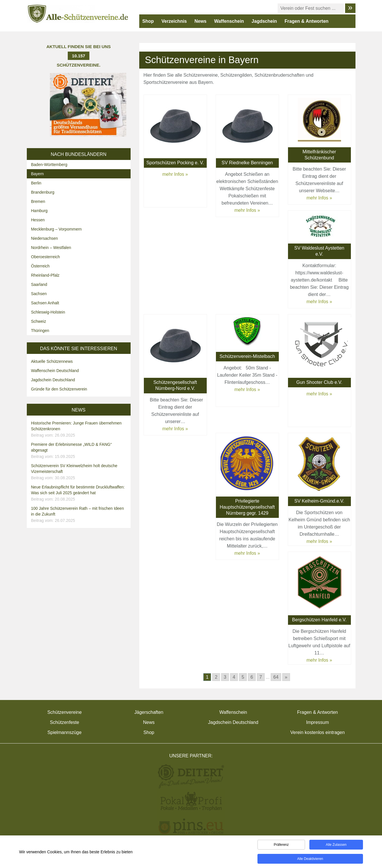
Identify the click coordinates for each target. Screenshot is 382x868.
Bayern (37, 174)
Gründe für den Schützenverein (59, 389)
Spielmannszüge (65, 732)
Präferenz (281, 846)
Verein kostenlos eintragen (318, 732)
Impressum (318, 722)
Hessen (38, 220)
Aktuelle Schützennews (52, 361)
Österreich (41, 266)
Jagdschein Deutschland (53, 380)
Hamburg (39, 211)
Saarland (39, 284)
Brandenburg (43, 192)
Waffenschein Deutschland (55, 371)
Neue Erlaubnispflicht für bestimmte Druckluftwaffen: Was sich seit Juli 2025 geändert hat (79, 493)
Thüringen (40, 331)
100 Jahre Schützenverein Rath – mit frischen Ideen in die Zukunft (79, 515)
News (200, 21)
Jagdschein (264, 21)
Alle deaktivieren (310, 860)
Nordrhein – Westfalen (51, 248)
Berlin (36, 183)
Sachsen (39, 294)
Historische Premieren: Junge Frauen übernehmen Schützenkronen (79, 429)
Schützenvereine (64, 712)
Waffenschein (229, 21)
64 (276, 677)
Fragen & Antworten (306, 21)
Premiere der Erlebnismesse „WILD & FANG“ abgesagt (79, 451)
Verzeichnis (174, 21)
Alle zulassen (336, 846)
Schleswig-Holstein (48, 312)
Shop (148, 21)
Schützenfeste (64, 722)
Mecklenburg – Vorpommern (57, 229)
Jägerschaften (149, 712)
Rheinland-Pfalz (45, 275)
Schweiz (39, 321)
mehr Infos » (175, 174)
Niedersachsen (45, 238)
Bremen (38, 201)
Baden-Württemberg (49, 165)
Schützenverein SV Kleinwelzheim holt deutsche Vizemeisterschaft (79, 472)
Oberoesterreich (46, 257)
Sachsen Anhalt (45, 303)
